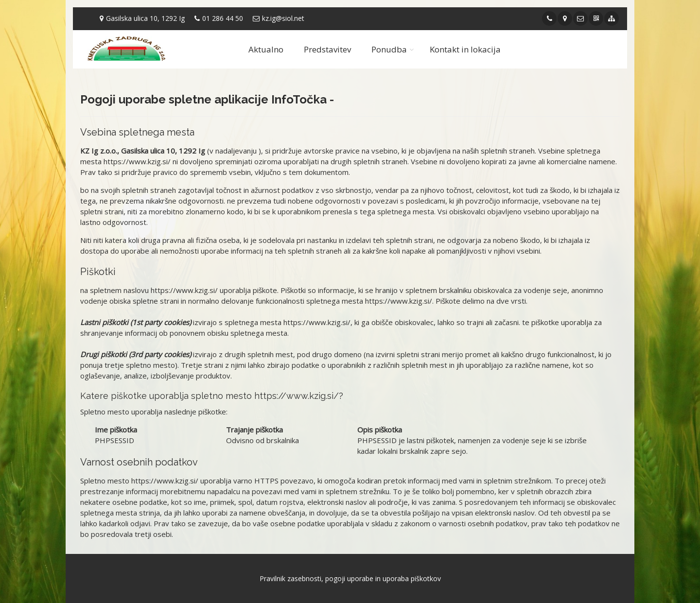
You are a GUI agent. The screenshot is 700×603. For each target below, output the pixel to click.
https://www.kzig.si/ (137, 161)
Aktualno (266, 49)
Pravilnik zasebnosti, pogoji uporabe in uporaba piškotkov (350, 578)
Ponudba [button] (389, 49)
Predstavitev (327, 49)
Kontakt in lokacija (465, 49)
